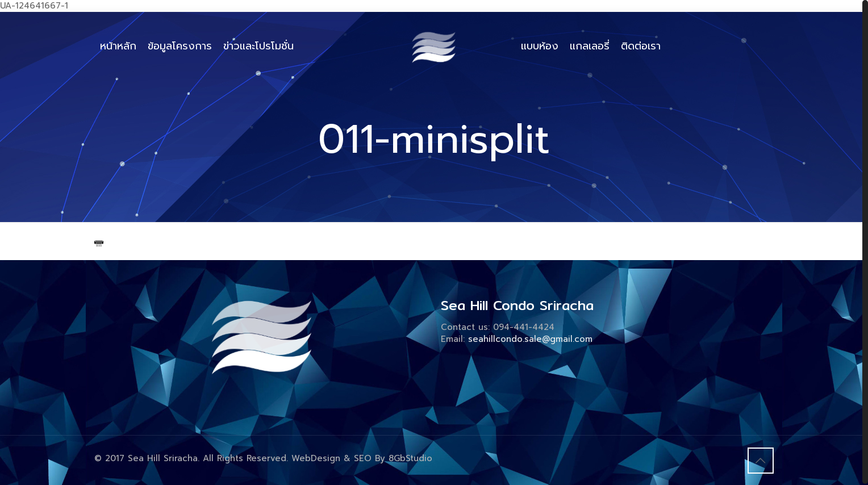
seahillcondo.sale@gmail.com (530, 339)
